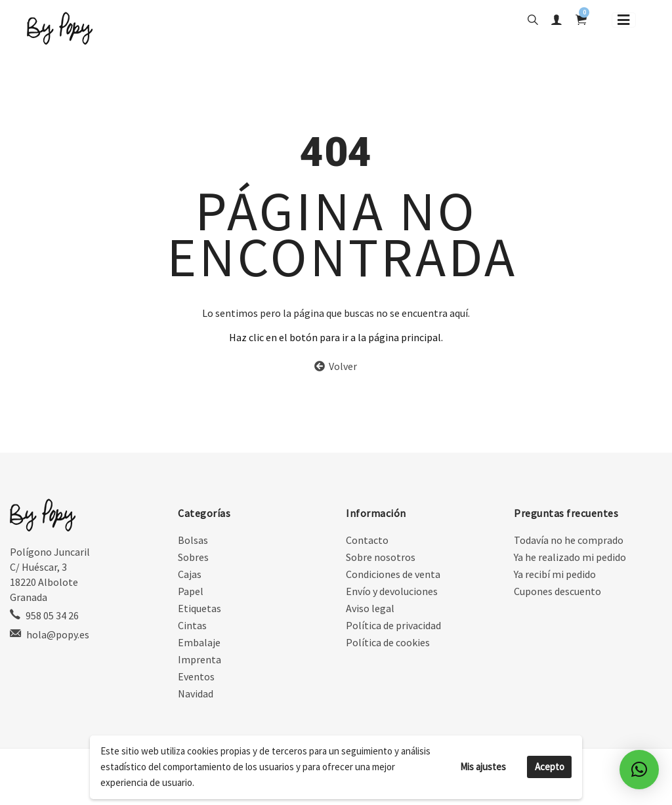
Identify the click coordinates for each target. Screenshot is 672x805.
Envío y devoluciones (392, 592)
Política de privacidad (393, 627)
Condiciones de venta (393, 575)
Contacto (367, 541)
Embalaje (199, 644)
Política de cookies (388, 644)
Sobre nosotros (381, 558)
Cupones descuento (557, 592)
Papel (191, 592)
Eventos (196, 678)
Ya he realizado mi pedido (570, 558)
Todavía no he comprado (569, 541)
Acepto (550, 767)
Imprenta (199, 661)
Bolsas (193, 541)
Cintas (192, 627)
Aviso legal (370, 609)
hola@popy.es (58, 636)
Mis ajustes (483, 767)
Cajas (190, 575)
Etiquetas (199, 609)
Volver (336, 367)
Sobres (193, 558)
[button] (639, 770)
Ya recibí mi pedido (555, 575)
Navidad (196, 695)
